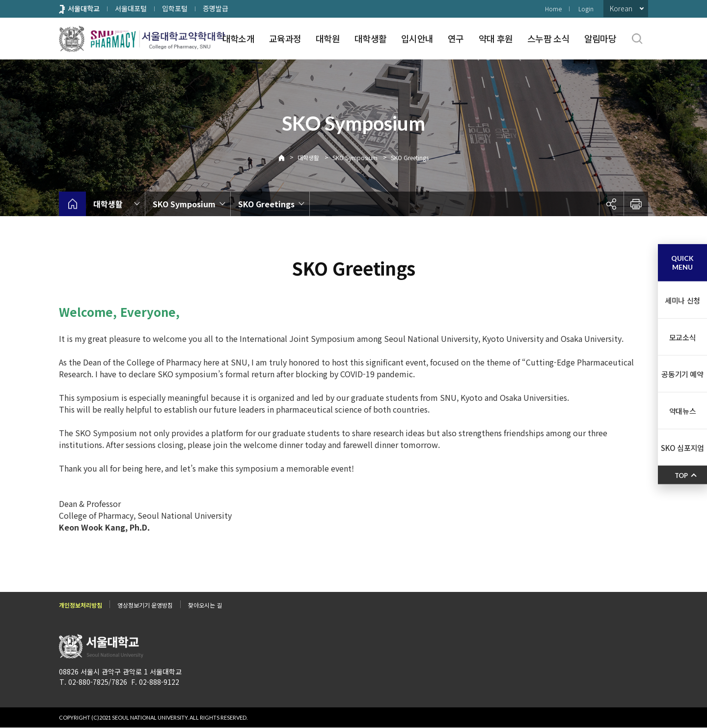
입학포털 (175, 8)
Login (586, 9)
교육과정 (285, 38)
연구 (456, 38)
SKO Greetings (410, 157)
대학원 (328, 38)
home (72, 204)
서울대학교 (84, 8)
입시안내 (417, 38)
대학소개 (238, 38)
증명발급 (216, 8)
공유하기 (611, 204)
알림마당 (600, 38)
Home (553, 9)
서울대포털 (131, 8)
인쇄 (636, 204)
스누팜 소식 (548, 38)
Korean (621, 8)
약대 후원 (496, 38)
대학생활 (370, 38)
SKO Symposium (355, 157)
